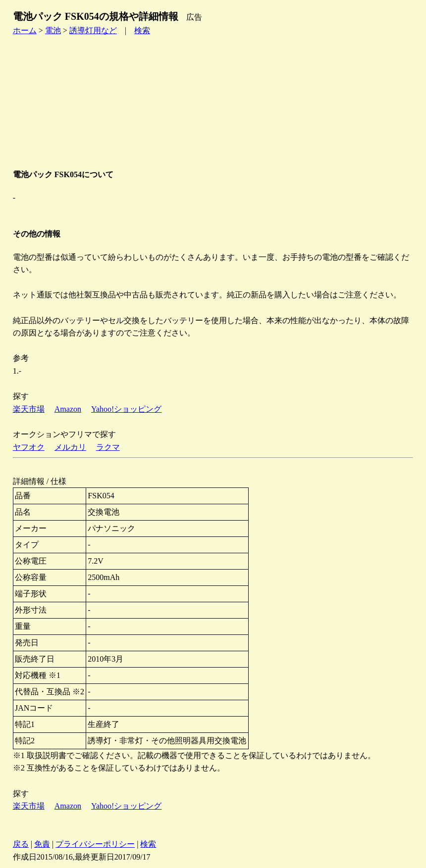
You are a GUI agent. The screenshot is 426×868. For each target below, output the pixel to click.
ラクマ (108, 447)
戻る (21, 844)
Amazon (68, 409)
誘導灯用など (93, 30)
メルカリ (70, 447)
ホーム (25, 30)
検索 (142, 30)
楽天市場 (29, 409)
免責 (42, 844)
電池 (53, 30)
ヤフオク (29, 447)
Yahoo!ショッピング (126, 409)
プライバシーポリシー (95, 844)
